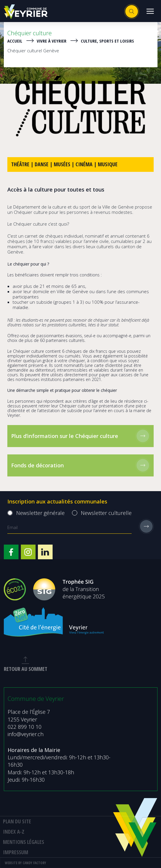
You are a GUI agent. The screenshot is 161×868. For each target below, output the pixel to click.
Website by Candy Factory (25, 863)
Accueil (15, 41)
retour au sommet (26, 664)
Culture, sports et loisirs (107, 41)
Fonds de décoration (81, 465)
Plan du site (17, 821)
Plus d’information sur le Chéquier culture (81, 436)
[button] (150, 11)
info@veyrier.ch (26, 734)
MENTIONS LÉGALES (24, 842)
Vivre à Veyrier (52, 41)
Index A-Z (14, 832)
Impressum (16, 852)
